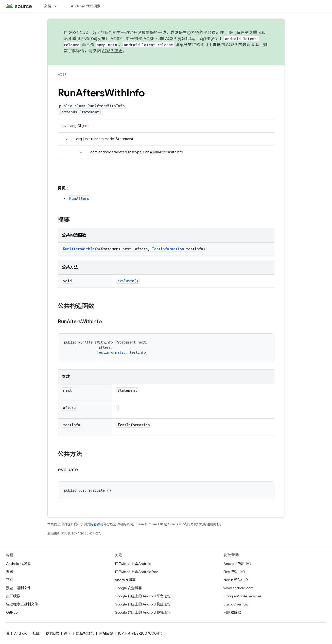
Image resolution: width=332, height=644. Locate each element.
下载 (10, 580)
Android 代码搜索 (86, 6)
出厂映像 (13, 596)
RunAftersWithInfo (81, 249)
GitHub (12, 612)
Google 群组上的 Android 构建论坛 (143, 604)
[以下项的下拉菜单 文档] (58, 6)
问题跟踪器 (232, 612)
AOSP (62, 74)
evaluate (126, 281)
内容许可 (97, 524)
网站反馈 (106, 633)
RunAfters (79, 198)
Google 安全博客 (128, 588)
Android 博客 (125, 580)
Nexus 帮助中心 (236, 580)
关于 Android (17, 633)
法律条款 (52, 633)
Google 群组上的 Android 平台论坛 (143, 596)
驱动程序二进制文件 (22, 604)
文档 (48, 6)
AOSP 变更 (112, 51)
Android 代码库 (18, 564)
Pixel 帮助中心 (234, 572)
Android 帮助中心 (238, 564)
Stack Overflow (236, 604)
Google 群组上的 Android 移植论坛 (143, 612)
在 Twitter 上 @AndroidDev (136, 572)
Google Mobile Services (242, 596)
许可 (67, 633)
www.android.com (239, 588)
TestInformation (168, 249)
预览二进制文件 (19, 588)
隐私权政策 (85, 633)
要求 (10, 572)
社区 (36, 633)
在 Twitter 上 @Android (133, 564)
